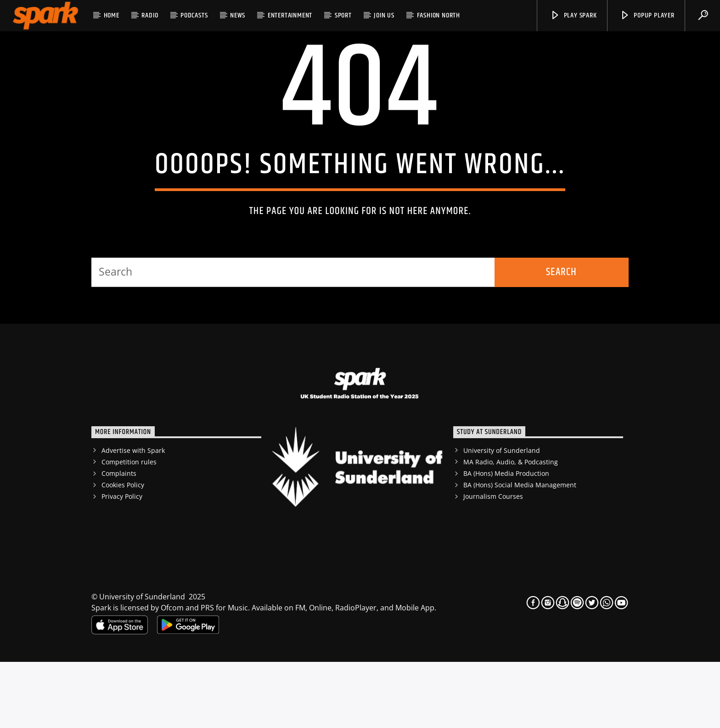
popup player (647, 15)
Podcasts (194, 15)
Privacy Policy (122, 562)
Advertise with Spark (133, 516)
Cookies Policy (123, 551)
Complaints (119, 539)
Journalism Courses (493, 562)
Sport (343, 15)
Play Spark (574, 15)
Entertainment (290, 15)
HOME (112, 15)
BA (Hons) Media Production (506, 539)
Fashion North (439, 15)
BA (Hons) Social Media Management (520, 551)
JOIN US (384, 15)
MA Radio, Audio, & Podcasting (511, 528)
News (238, 15)
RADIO (150, 15)
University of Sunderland (502, 516)
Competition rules (129, 528)
